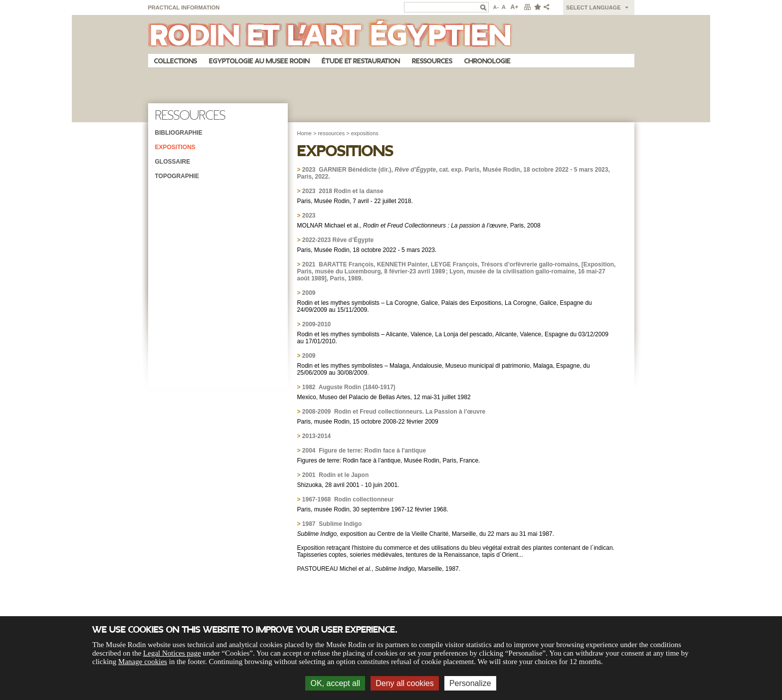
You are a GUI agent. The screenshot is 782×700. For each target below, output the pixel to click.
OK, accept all (335, 683)
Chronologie (488, 61)
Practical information (184, 7)
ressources (331, 133)
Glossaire (173, 162)
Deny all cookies (405, 683)
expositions (365, 133)
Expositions (175, 147)
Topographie (177, 176)
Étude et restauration (361, 61)
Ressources (432, 61)
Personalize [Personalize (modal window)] (470, 683)
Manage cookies (143, 662)
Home (304, 133)
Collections (176, 61)
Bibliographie (179, 133)
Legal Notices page (172, 653)
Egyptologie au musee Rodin (259, 61)
